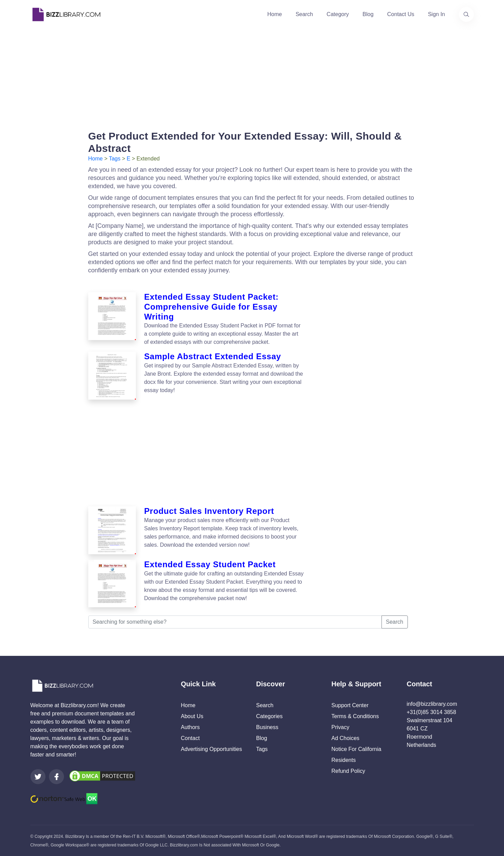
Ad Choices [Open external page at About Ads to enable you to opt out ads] (346, 738)
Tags (115, 159)
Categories (269, 716)
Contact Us (401, 14)
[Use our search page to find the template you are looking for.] (466, 14)
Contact (190, 738)
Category (338, 14)
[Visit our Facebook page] (56, 777)
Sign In (437, 14)
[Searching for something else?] (235, 622)
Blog (368, 14)
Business (267, 727)
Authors (190, 727)
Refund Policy (348, 771)
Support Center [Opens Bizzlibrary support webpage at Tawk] (350, 705)
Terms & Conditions (355, 716)
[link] (38, 777)
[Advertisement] (252, 77)
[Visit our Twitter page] (38, 777)
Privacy (340, 727)
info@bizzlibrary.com (432, 704)
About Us (192, 716)
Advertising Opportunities (212, 749)
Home (275, 14)
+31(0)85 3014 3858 (432, 712)
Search (304, 14)
